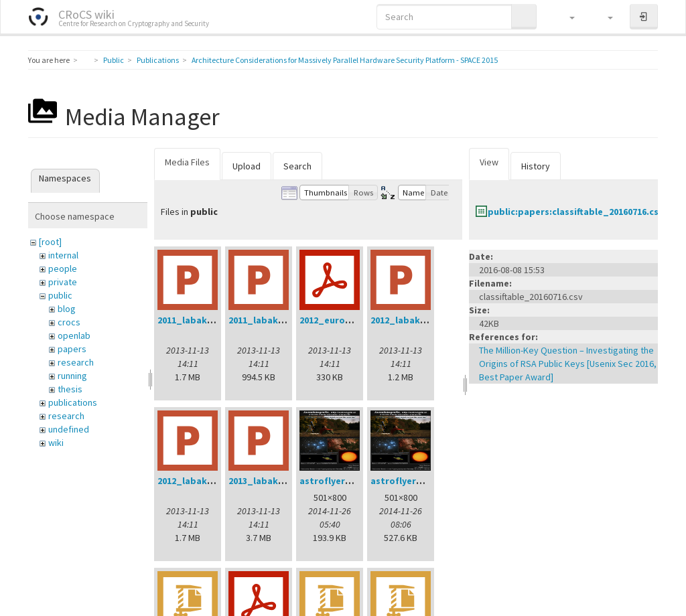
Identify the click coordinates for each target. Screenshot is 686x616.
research (76, 362)
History (536, 166)
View (489, 162)
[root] (50, 242)
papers (72, 349)
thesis (70, 389)
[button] (566, 17)
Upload (247, 166)
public (60, 295)
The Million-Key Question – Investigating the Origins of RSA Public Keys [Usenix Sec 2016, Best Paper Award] (568, 364)
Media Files (187, 162)
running (72, 376)
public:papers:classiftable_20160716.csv (575, 212)
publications (73, 402)
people (63, 268)
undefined (69, 429)
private (63, 282)
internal (63, 255)
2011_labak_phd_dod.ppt (216, 320)
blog (67, 309)
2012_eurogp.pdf (338, 320)
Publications (158, 60)
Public (114, 60)
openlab (74, 335)
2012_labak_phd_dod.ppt (216, 481)
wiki (56, 443)
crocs (69, 322)
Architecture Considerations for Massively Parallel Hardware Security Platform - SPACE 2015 (345, 60)
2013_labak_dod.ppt (275, 481)
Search (297, 166)
